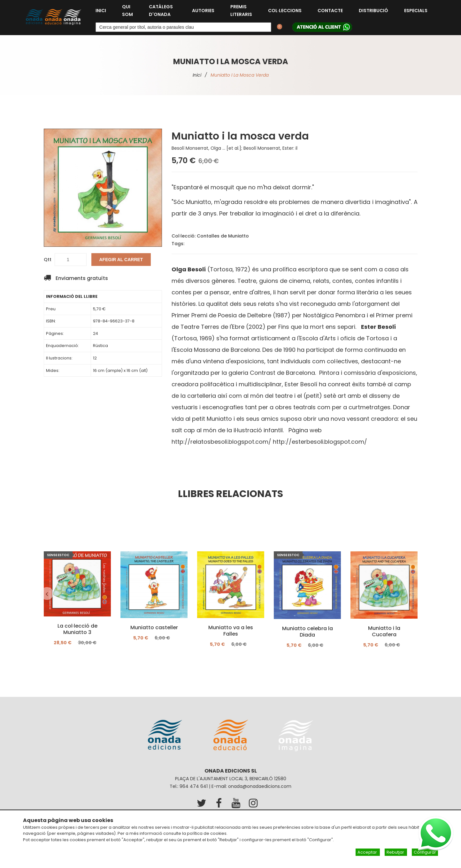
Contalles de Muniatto (223, 236)
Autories (203, 11)
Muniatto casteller (154, 628)
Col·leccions (285, 11)
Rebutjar (396, 852)
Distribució (373, 11)
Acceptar (368, 852)
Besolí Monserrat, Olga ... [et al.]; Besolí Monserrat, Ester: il (234, 148)
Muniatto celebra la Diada (307, 632)
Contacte (330, 11)
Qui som (127, 11)
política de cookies (207, 833)
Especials (416, 11)
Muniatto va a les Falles (231, 631)
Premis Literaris (241, 11)
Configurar (425, 852)
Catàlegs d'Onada (161, 11)
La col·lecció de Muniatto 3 (77, 629)
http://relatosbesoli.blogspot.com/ (221, 442)
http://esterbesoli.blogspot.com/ (320, 442)
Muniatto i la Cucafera (384, 631)
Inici (101, 11)
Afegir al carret (121, 260)
